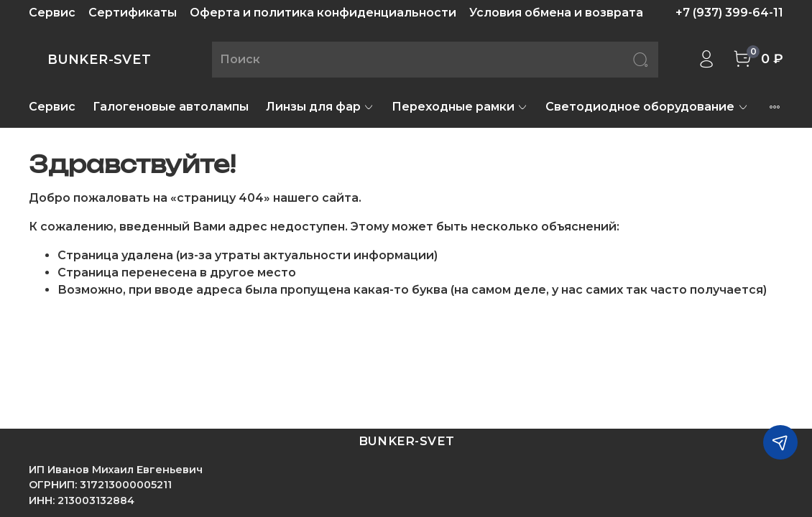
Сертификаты (133, 13)
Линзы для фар (320, 107)
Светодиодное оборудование (647, 107)
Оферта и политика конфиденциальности (323, 13)
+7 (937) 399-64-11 (729, 13)
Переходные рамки (460, 107)
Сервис (52, 13)
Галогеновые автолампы (171, 107)
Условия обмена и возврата (556, 13)
